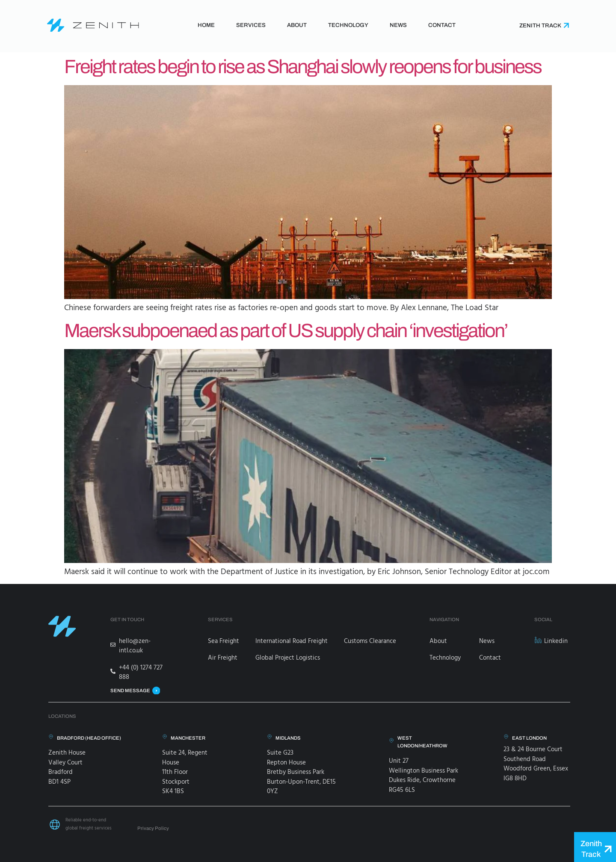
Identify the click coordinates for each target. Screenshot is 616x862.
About (297, 25)
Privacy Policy (153, 828)
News (398, 25)
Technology (348, 25)
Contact (442, 25)
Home (206, 25)
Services (251, 25)
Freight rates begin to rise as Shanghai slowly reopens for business (303, 67)
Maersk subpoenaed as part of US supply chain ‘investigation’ (286, 330)
